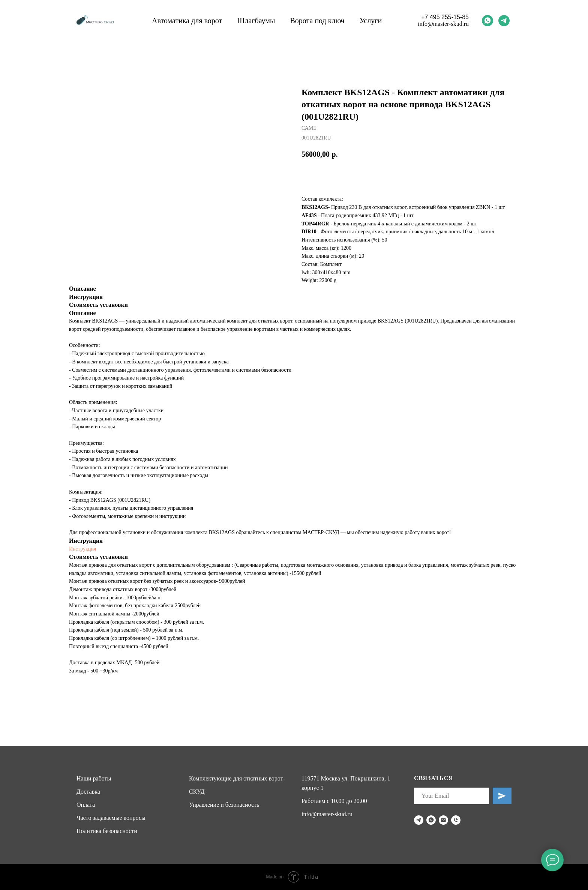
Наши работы (94, 778)
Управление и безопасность (224, 805)
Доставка (88, 792)
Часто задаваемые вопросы (111, 818)
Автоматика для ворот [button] (187, 21)
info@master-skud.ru (443, 24)
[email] (443, 820)
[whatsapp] (487, 21)
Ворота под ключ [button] (317, 21)
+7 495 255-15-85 (445, 17)
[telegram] (504, 21)
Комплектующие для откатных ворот (236, 778)
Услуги (371, 21)
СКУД (197, 792)
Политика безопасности (107, 831)
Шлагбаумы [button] (256, 21)
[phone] (456, 820)
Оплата (86, 805)
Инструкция (82, 549)
